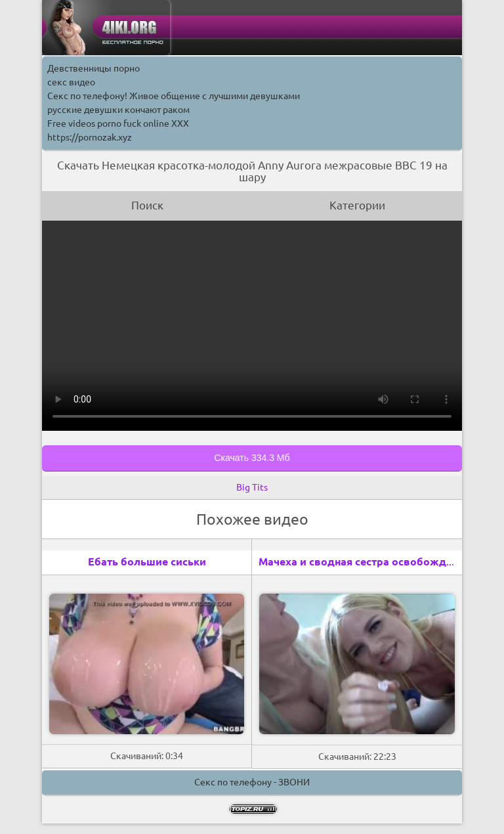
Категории (357, 205)
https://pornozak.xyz (90, 137)
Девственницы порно (94, 68)
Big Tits (252, 487)
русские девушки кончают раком (118, 110)
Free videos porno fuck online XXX (118, 123)
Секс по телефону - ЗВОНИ (252, 782)
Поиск (147, 205)
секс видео (71, 82)
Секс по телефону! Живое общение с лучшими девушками (174, 96)
